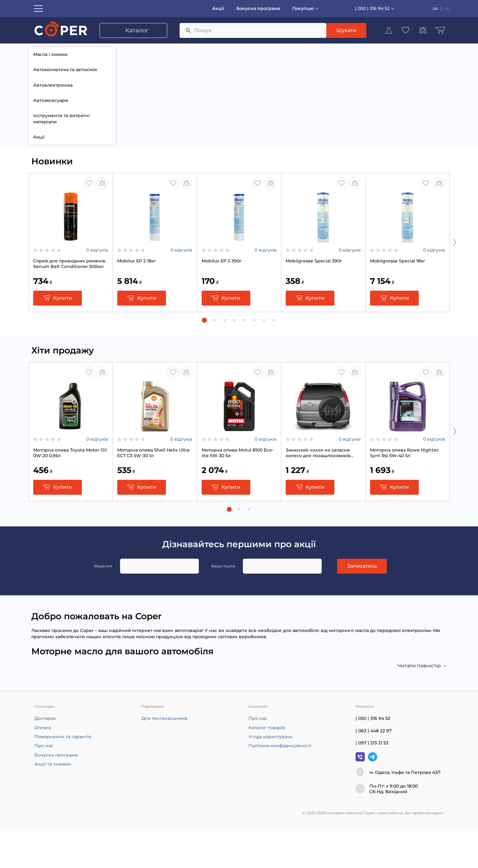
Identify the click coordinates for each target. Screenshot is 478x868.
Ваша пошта (223, 605)
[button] (204, 360)
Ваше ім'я (103, 605)
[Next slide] (455, 281)
